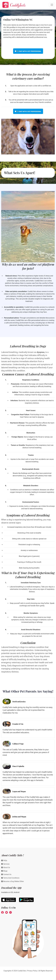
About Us (6, 867)
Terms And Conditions (10, 878)
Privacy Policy (32, 971)
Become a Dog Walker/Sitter (12, 881)
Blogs (4, 871)
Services (5, 864)
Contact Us (6, 874)
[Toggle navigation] (52, 5)
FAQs (4, 861)
